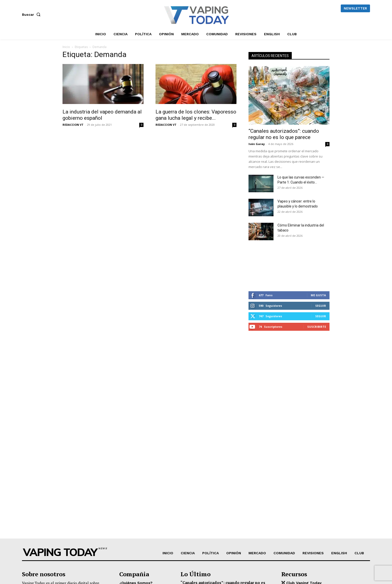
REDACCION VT (73, 125)
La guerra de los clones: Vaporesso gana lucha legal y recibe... (196, 115)
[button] (32, 14)
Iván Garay (257, 144)
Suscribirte (317, 327)
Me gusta (318, 295)
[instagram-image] (262, 266)
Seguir (321, 306)
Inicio (66, 47)
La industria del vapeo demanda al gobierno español (102, 115)
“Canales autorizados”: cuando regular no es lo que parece (284, 134)
